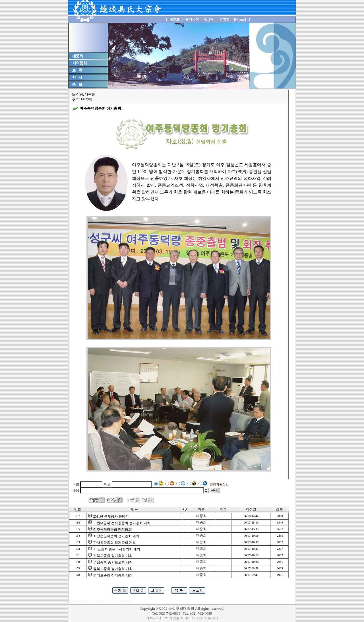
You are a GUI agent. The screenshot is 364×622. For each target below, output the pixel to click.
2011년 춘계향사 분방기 (111, 516)
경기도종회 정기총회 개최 (113, 575)
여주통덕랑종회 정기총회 (112, 530)
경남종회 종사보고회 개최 (113, 562)
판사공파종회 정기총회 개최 (115, 543)
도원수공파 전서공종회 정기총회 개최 (122, 523)
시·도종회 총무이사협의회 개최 (117, 549)
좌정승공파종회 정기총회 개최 (116, 536)
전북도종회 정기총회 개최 (113, 556)
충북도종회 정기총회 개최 (113, 569)
